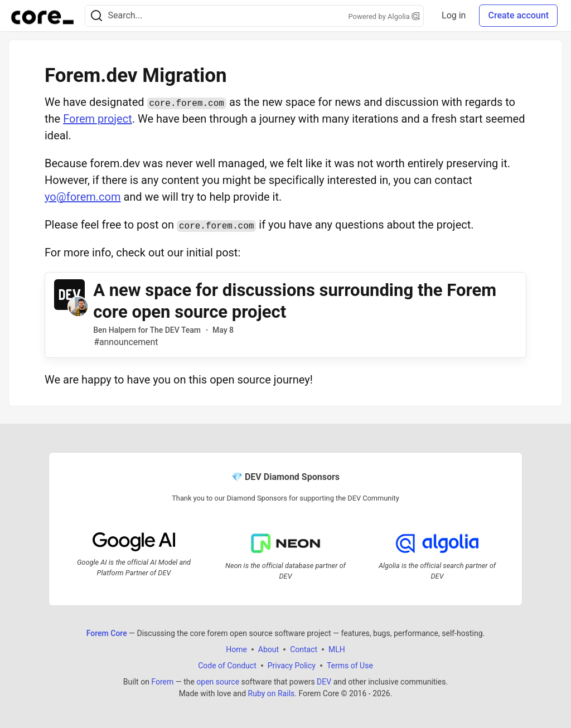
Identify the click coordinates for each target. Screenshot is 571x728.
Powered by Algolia (384, 16)
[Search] (96, 16)
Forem (162, 681)
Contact (304, 649)
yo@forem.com (83, 197)
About (268, 649)
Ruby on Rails (272, 693)
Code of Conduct (227, 665)
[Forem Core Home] (42, 16)
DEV (324, 681)
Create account (518, 15)
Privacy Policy (292, 665)
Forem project (98, 119)
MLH (337, 649)
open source (218, 681)
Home (236, 649)
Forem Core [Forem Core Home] (107, 633)
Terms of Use (350, 665)
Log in (454, 15)
